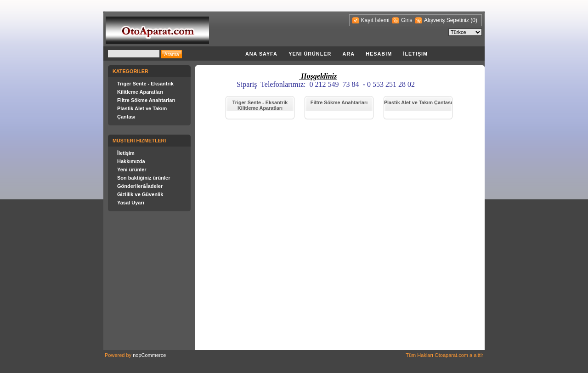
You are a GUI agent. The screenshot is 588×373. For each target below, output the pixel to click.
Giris (407, 20)
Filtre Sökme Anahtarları (146, 100)
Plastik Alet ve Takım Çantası (418, 102)
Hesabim (379, 54)
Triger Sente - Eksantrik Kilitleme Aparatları (260, 105)
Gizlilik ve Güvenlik (140, 194)
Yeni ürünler (310, 54)
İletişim (415, 54)
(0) (474, 20)
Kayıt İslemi (375, 20)
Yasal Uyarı (131, 203)
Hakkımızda (131, 161)
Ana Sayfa (261, 54)
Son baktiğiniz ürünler (144, 178)
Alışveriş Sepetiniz (447, 20)
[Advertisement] (307, 139)
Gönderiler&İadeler (140, 186)
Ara (349, 54)
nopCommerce (149, 355)
